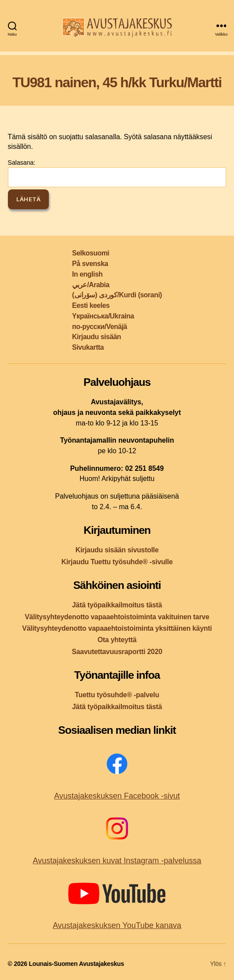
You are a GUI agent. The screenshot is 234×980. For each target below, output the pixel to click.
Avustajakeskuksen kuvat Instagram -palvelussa (117, 861)
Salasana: (117, 173)
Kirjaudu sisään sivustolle (117, 550)
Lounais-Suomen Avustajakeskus (76, 964)
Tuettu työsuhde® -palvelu (117, 695)
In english (87, 274)
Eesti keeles (91, 305)
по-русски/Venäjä (100, 327)
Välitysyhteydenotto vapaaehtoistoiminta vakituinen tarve (117, 617)
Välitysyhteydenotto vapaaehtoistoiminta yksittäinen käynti (117, 628)
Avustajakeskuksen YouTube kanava (117, 925)
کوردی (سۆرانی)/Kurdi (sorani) (117, 295)
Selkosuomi (91, 253)
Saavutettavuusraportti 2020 (117, 652)
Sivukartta (88, 347)
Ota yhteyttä (117, 640)
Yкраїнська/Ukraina (103, 316)
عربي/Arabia (91, 285)
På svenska (90, 264)
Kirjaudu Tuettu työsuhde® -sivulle (117, 562)
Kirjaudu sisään (97, 337)
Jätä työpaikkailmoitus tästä (117, 605)
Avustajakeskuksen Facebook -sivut (117, 796)
